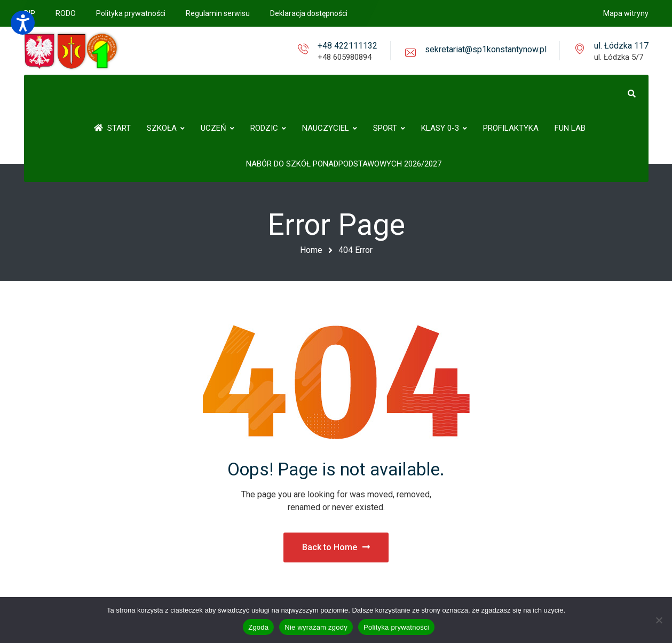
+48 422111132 (347, 46)
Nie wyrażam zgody (316, 627)
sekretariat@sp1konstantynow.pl (486, 49)
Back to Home (336, 547)
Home (311, 250)
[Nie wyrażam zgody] (659, 620)
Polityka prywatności (396, 627)
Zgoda (258, 627)
